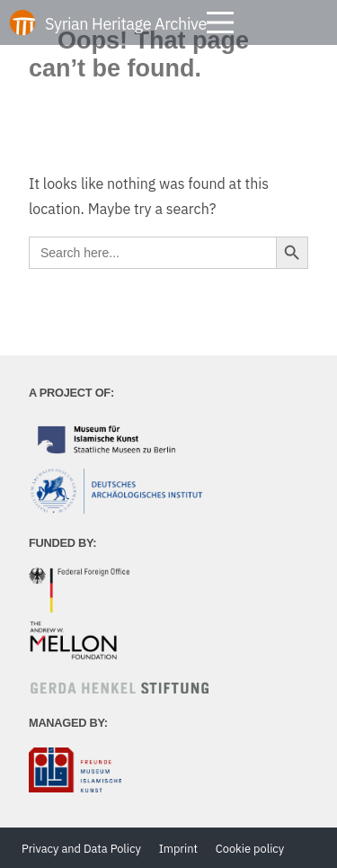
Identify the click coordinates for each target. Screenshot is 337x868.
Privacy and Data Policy (81, 849)
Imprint (178, 849)
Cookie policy (250, 849)
